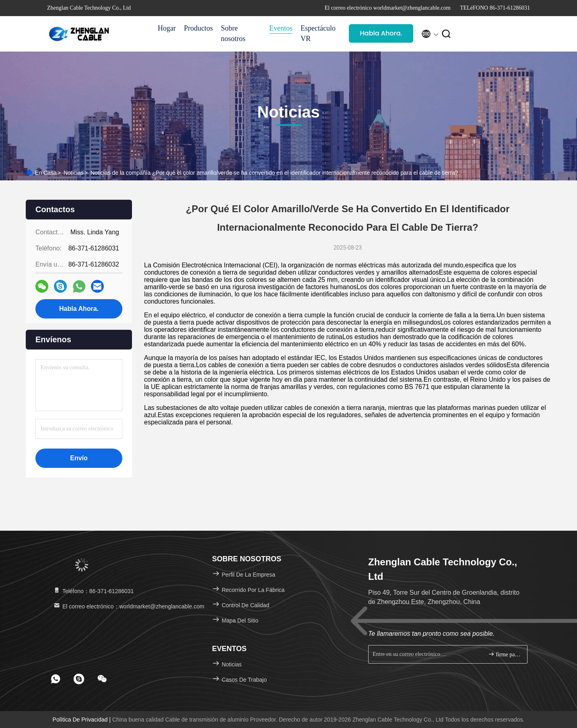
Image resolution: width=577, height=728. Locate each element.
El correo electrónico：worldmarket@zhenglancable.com (129, 606)
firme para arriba (504, 654)
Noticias (74, 173)
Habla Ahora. (381, 33)
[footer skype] (79, 679)
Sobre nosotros (233, 33)
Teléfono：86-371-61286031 (93, 591)
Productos (198, 28)
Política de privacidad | (82, 720)
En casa (46, 173)
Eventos (281, 28)
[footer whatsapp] (56, 679)
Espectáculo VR (318, 33)
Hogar (167, 28)
